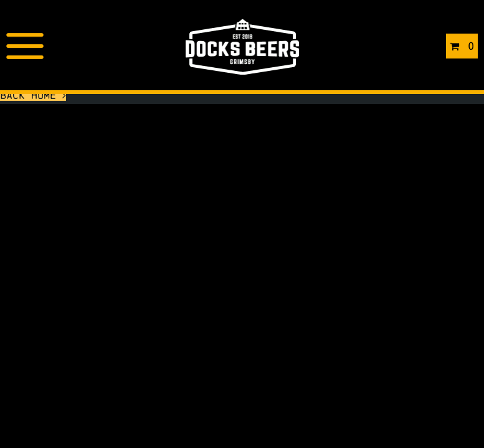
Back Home (33, 95)
